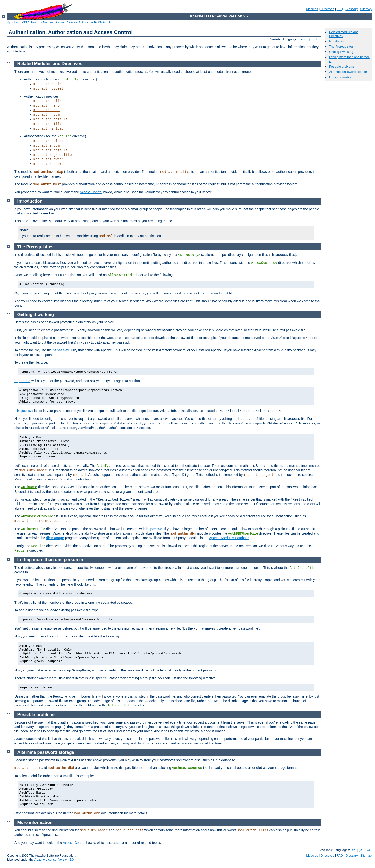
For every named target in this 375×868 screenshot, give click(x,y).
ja (310, 39)
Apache (12, 22)
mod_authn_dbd (47, 110)
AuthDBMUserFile (243, 534)
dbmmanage (55, 538)
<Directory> (189, 255)
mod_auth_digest (49, 89)
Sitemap (366, 9)
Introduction (337, 41)
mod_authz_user (48, 164)
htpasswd (61, 350)
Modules (312, 9)
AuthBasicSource (187, 768)
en (303, 39)
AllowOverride (264, 263)
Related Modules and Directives (50, 64)
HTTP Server (30, 22)
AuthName (29, 487)
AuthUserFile (33, 529)
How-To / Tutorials (99, 22)
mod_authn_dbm (47, 115)
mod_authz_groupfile (53, 155)
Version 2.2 (75, 22)
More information (341, 77)
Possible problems (342, 66)
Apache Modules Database (229, 538)
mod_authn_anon (48, 106)
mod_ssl (106, 236)
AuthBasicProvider (38, 516)
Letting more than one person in (50, 560)
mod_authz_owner (49, 159)
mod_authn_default (51, 119)
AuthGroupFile (303, 568)
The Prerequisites (341, 47)
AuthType (74, 79)
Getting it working (341, 52)
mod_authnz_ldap (49, 129)
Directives (327, 9)
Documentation (53, 22)
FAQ (340, 9)
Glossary (351, 9)
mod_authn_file (48, 124)
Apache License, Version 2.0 (54, 860)
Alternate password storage (348, 72)
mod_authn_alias (49, 101)
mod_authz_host (47, 184)
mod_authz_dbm (47, 146)
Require (64, 136)
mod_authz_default (51, 150)
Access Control (91, 192)
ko (318, 39)
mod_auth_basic (48, 84)
